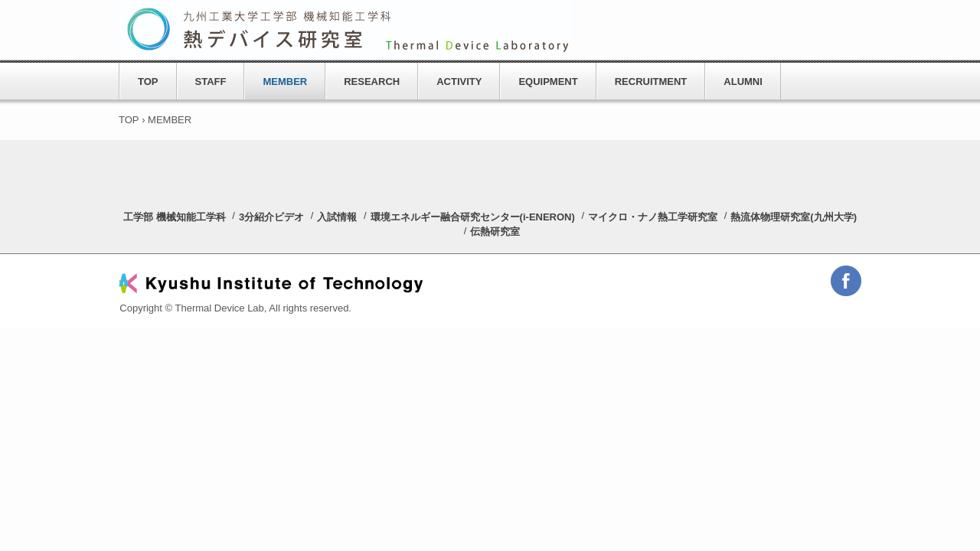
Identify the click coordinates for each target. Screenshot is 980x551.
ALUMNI (743, 82)
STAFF (211, 82)
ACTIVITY (459, 82)
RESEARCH (372, 82)
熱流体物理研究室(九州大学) (794, 217)
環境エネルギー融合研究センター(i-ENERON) (473, 217)
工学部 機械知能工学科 (175, 217)
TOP (148, 82)
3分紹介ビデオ (271, 217)
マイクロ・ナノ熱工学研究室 (653, 217)
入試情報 (337, 217)
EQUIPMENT (548, 82)
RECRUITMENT (651, 82)
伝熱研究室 (495, 231)
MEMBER (285, 82)
